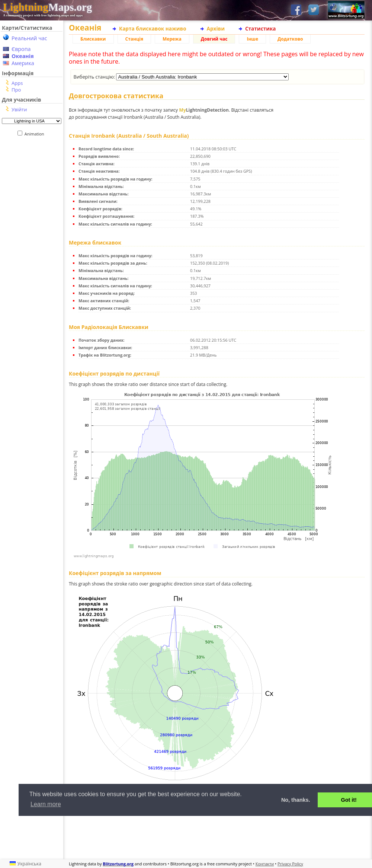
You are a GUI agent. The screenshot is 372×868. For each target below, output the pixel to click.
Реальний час (29, 38)
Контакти (265, 864)
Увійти (19, 109)
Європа (21, 49)
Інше (252, 39)
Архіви (216, 28)
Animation (36, 134)
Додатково (290, 39)
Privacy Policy (290, 864)
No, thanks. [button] (296, 800)
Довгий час (214, 39)
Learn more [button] (46, 804)
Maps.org (47, 7)
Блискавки (93, 39)
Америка (23, 63)
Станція (134, 39)
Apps (17, 83)
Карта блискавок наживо (153, 28)
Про (16, 90)
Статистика (261, 28)
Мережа (172, 39)
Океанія (23, 56)
